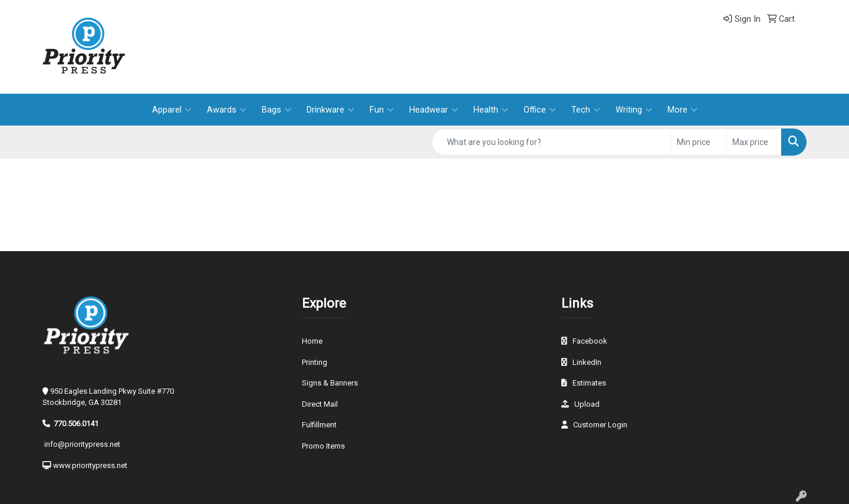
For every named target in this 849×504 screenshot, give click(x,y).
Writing (634, 110)
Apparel (172, 110)
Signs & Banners (330, 383)
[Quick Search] (551, 142)
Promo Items (323, 446)
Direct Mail (320, 404)
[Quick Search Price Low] (698, 142)
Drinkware (330, 110)
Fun (382, 110)
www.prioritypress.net (90, 465)
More (682, 110)
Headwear (434, 110)
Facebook (590, 341)
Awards (227, 110)
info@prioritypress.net (82, 444)
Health (491, 110)
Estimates (589, 383)
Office (540, 110)
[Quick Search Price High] (754, 142)
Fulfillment (319, 425)
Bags (277, 110)
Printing (315, 362)
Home (312, 341)
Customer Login (600, 425)
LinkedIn (587, 362)
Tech (586, 110)
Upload (587, 404)
